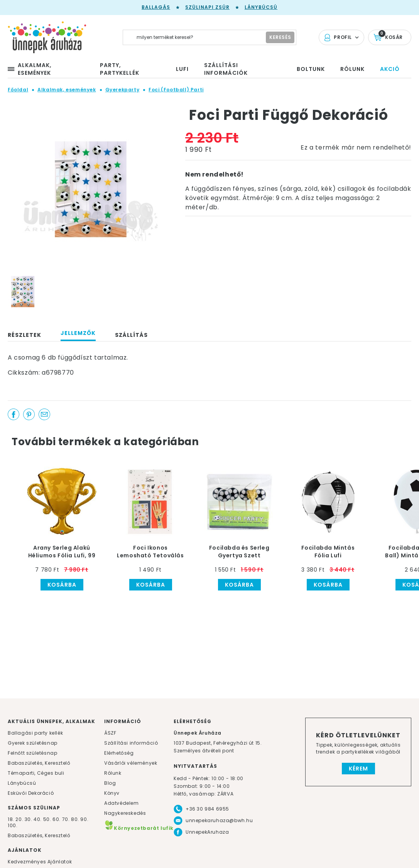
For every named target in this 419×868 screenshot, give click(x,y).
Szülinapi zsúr (207, 7)
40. (38, 819)
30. (29, 819)
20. (19, 819)
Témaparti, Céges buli (36, 773)
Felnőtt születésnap (32, 753)
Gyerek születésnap (33, 743)
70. (67, 819)
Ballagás (156, 7)
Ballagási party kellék (35, 733)
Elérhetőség (119, 753)
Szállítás (131, 335)
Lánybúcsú (261, 7)
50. (48, 819)
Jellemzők (78, 333)
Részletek (24, 335)
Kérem (358, 769)
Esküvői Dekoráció (31, 793)
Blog (110, 783)
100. (13, 825)
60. (57, 819)
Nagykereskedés (125, 813)
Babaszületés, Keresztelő (39, 763)
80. (76, 819)
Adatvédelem (122, 803)
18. (11, 819)
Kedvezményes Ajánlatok (40, 862)
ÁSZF (110, 733)
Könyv (112, 793)
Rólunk (113, 773)
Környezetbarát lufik (139, 828)
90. (84, 819)
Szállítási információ (131, 743)
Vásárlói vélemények (131, 763)
